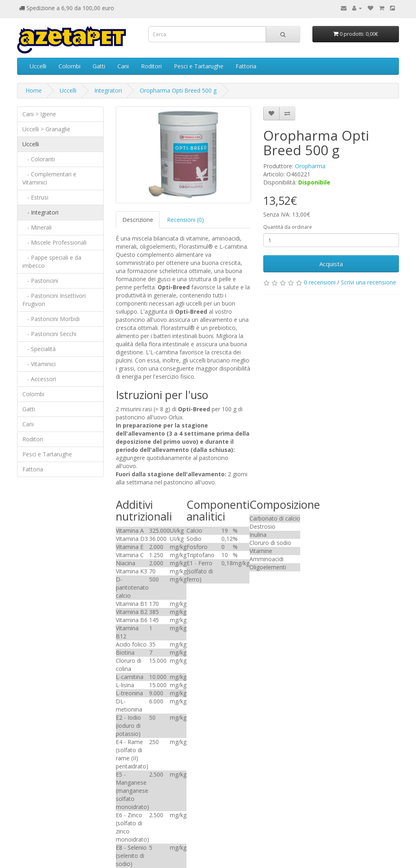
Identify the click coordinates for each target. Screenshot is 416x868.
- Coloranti (39, 159)
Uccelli (38, 66)
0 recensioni (320, 282)
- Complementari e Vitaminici (49, 178)
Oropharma (310, 166)
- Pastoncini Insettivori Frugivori (54, 300)
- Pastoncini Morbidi (51, 319)
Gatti (99, 66)
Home (34, 90)
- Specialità (39, 349)
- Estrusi (35, 197)
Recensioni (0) (185, 220)
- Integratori (40, 212)
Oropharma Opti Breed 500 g (178, 90)
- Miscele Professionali (54, 242)
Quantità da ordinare (288, 227)
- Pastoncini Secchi (49, 334)
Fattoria (246, 66)
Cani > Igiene (39, 114)
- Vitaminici (39, 364)
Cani (123, 66)
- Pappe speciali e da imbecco (52, 261)
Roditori (151, 66)
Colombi (69, 66)
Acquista (331, 264)
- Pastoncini (40, 281)
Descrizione (138, 220)
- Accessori (39, 379)
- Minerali (37, 227)
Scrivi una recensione (368, 282)
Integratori (108, 90)
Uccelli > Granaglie (46, 129)
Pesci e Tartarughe (199, 66)
